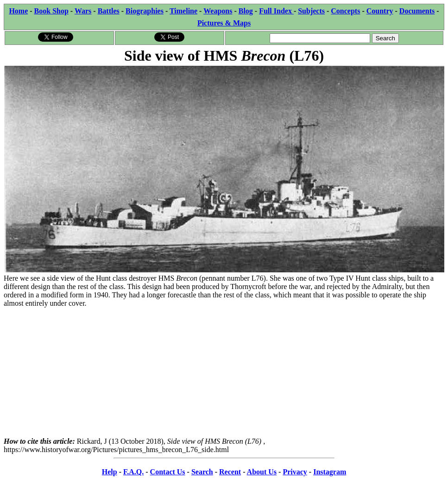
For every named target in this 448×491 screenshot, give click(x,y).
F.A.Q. (133, 472)
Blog (246, 11)
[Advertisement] (224, 372)
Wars (83, 11)
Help (110, 472)
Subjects (311, 11)
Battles (109, 11)
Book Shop (51, 11)
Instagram (330, 472)
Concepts (345, 11)
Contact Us (168, 472)
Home (18, 11)
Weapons (218, 11)
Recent (230, 472)
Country (380, 11)
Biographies (145, 11)
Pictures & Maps (224, 23)
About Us (262, 472)
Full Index (276, 11)
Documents (417, 11)
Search (202, 472)
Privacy (295, 472)
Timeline (183, 11)
